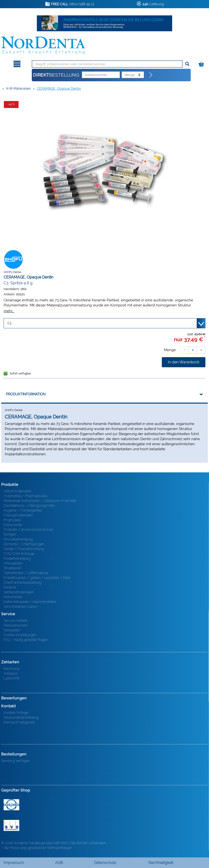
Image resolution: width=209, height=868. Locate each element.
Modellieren (13, 568)
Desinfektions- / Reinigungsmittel (29, 506)
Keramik (10, 587)
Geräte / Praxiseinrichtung (24, 549)
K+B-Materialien (19, 89)
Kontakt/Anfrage (16, 713)
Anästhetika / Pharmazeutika (25, 496)
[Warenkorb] (202, 63)
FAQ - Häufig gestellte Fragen (26, 640)
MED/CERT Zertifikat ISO (11, 805)
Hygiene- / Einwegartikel (23, 510)
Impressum (14, 863)
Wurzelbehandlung (18, 539)
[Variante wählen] (104, 323)
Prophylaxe (12, 520)
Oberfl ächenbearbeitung (23, 583)
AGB (59, 863)
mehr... (9, 311)
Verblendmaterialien (19, 592)
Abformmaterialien (18, 491)
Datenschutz (105, 863)
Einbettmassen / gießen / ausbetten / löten (37, 578)
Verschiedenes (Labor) (20, 607)
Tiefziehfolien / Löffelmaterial (26, 573)
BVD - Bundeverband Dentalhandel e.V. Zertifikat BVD (11, 825)
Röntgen (10, 534)
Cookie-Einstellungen (20, 635)
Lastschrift (11, 678)
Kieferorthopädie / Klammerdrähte (30, 602)
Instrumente (13, 525)
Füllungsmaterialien (18, 515)
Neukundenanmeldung (21, 717)
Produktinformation (26, 394)
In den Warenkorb (184, 362)
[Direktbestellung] (151, 75)
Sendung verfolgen (16, 761)
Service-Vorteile (16, 621)
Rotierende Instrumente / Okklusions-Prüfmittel (40, 501)
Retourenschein (16, 625)
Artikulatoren (13, 563)
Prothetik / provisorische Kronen (29, 530)
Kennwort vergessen (19, 722)
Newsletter (12, 630)
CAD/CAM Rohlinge (19, 554)
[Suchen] (187, 64)
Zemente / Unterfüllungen (24, 544)
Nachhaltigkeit (161, 863)
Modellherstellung (17, 558)
